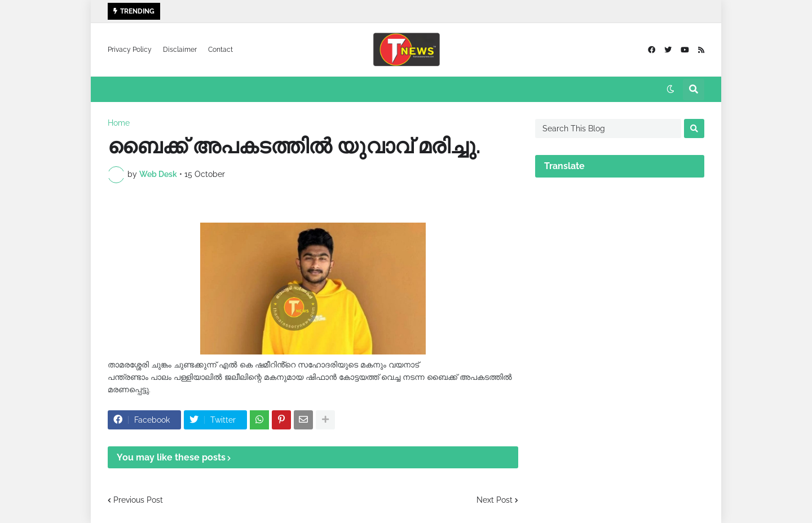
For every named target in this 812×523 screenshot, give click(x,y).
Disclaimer (180, 50)
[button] (670, 90)
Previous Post (138, 500)
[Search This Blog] (608, 128)
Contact (220, 50)
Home (119, 123)
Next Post (495, 500)
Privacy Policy (130, 50)
